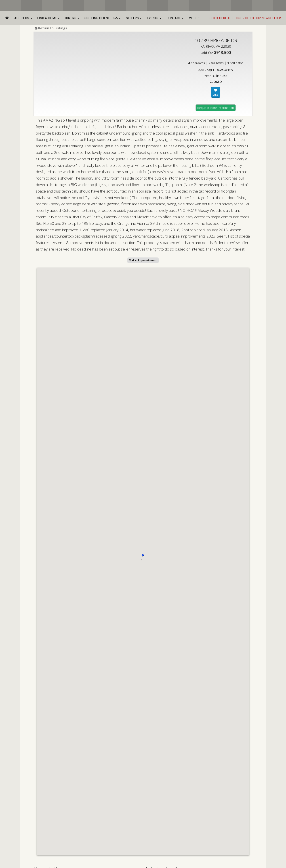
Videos (194, 18)
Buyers (72, 18)
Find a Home (48, 18)
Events (154, 18)
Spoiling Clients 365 (103, 18)
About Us (23, 18)
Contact (175, 18)
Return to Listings (51, 28)
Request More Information (216, 108)
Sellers (134, 18)
